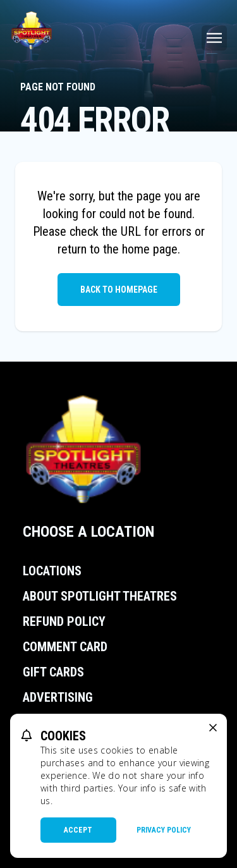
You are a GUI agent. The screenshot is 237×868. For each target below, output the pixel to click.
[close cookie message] (213, 728)
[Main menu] (214, 38)
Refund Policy (64, 621)
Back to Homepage (119, 290)
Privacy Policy (164, 830)
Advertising (58, 697)
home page (150, 249)
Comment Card (65, 647)
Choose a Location (88, 532)
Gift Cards (53, 672)
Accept (78, 830)
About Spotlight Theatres (100, 596)
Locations (52, 571)
